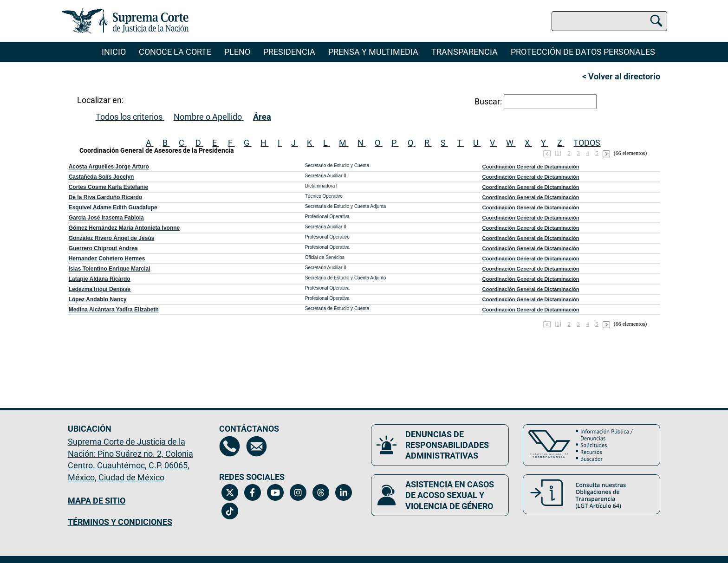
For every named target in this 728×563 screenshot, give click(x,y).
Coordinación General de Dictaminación (531, 167)
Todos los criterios (129, 117)
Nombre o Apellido (208, 117)
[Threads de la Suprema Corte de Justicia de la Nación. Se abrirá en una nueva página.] (321, 492)
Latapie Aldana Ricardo (100, 279)
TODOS (587, 143)
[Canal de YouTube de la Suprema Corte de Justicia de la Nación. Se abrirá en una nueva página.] (275, 492)
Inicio (114, 52)
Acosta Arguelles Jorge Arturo (109, 167)
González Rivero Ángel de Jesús (112, 238)
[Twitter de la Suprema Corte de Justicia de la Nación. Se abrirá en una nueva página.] (230, 492)
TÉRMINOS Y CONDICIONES (120, 522)
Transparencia (465, 52)
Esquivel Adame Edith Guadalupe (113, 207)
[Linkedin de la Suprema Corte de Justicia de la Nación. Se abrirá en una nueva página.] (343, 492)
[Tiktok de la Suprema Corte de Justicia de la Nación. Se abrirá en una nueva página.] (230, 511)
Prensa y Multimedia (373, 52)
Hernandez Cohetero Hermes (107, 259)
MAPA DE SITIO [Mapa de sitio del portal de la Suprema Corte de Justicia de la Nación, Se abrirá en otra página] (97, 501)
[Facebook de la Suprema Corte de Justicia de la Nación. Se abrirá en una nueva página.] (252, 492)
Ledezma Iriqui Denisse (100, 289)
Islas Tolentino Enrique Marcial (110, 269)
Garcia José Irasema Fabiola (106, 218)
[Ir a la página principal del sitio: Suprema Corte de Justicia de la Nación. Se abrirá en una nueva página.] (126, 21)
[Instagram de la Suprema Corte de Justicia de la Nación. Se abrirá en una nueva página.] (298, 492)
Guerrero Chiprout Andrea (103, 248)
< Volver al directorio (621, 76)
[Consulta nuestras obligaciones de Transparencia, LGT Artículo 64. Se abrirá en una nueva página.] (592, 494)
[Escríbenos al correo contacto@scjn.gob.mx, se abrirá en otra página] (257, 446)
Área (262, 117)
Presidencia (289, 52)
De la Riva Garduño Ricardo (106, 197)
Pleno (237, 52)
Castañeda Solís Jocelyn (101, 177)
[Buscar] (656, 19)
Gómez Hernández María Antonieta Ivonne (124, 228)
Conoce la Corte (175, 52)
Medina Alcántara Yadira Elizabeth (114, 310)
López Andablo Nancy (98, 299)
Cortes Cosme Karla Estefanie (108, 187)
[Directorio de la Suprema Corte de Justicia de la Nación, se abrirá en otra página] (230, 446)
